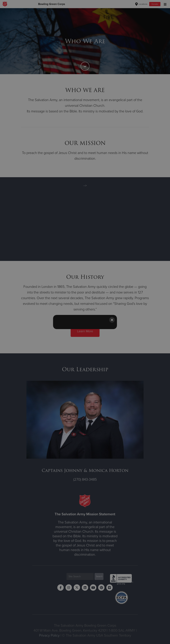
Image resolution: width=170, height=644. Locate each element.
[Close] (112, 320)
